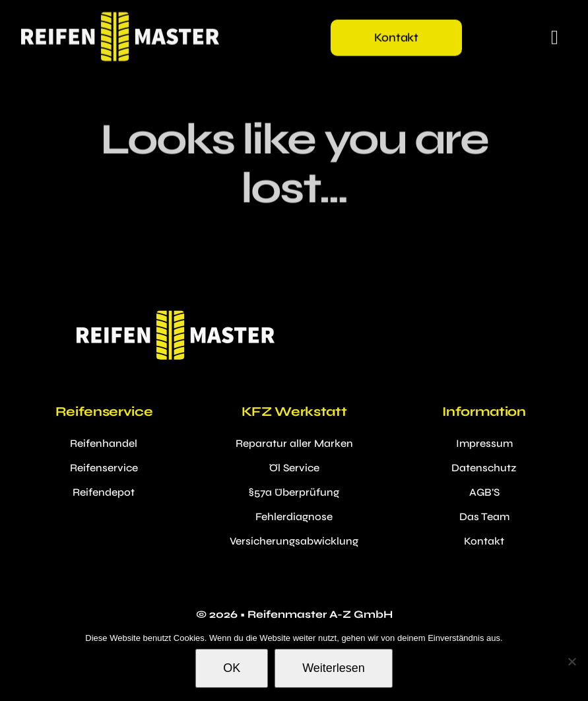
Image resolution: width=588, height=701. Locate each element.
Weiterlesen (334, 668)
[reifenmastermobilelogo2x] (120, 17)
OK (232, 668)
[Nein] (572, 661)
